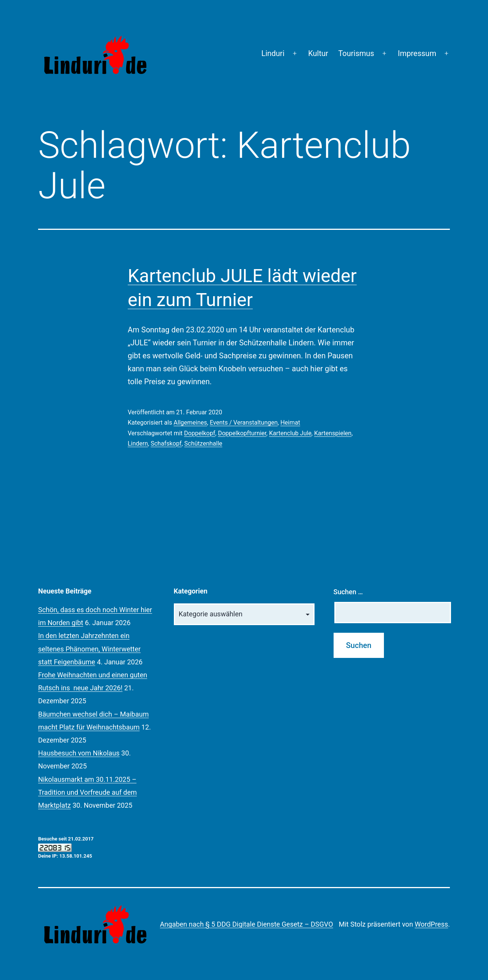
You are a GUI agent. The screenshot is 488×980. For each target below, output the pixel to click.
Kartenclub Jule (290, 433)
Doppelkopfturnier (242, 433)
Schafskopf (166, 443)
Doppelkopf (200, 433)
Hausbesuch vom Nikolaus (79, 753)
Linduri (273, 53)
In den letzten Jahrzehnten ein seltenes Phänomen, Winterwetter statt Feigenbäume (89, 649)
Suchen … (348, 592)
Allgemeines (190, 423)
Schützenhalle (203, 443)
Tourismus (356, 53)
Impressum (417, 53)
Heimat (290, 423)
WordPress (431, 924)
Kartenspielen (333, 433)
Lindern (138, 443)
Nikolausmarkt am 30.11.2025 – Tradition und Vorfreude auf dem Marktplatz (87, 792)
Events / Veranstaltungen (244, 423)
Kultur (318, 53)
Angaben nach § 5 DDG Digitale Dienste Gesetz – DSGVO (247, 924)
